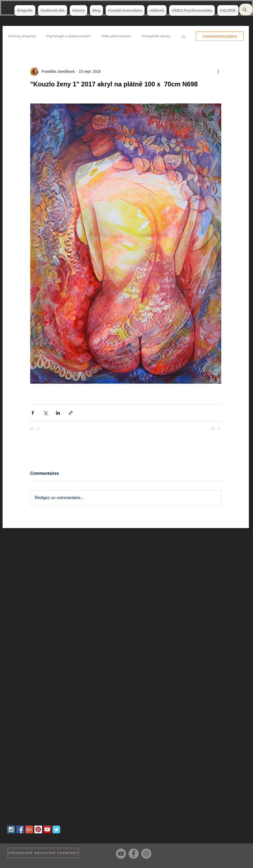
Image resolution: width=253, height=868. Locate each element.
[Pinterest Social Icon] (38, 829)
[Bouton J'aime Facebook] (237, 853)
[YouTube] (121, 854)
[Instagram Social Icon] (11, 829)
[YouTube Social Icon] (47, 829)
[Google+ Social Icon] (29, 829)
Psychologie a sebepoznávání (69, 36)
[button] (183, 36)
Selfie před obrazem (116, 36)
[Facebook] (134, 854)
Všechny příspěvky (22, 36)
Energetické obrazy (156, 36)
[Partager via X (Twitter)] (45, 413)
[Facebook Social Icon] (20, 829)
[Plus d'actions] (218, 71)
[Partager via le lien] (71, 413)
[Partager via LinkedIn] (58, 413)
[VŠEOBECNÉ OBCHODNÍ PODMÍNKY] (43, 853)
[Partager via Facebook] (33, 413)
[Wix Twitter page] (56, 829)
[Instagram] (146, 854)
